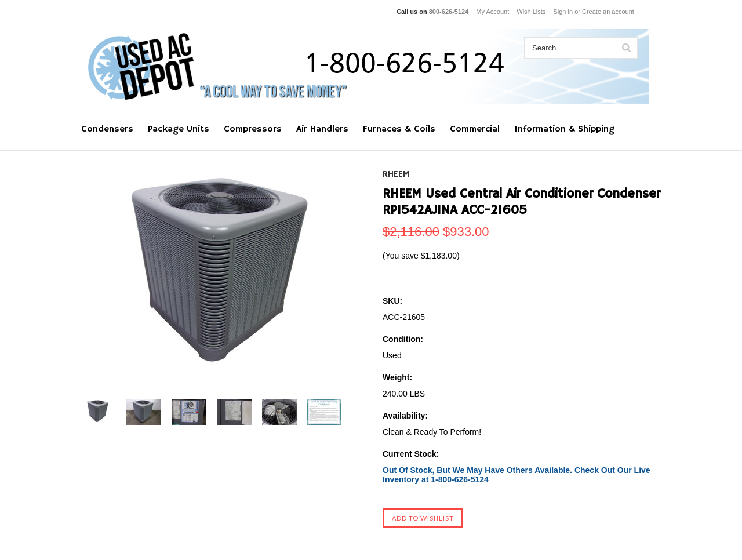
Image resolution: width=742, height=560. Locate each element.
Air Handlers (322, 129)
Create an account (608, 12)
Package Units (179, 129)
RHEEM (396, 174)
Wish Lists (531, 12)
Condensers (107, 129)
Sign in (563, 12)
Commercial (475, 129)
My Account (492, 12)
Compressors (253, 129)
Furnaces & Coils (399, 129)
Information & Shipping (564, 129)
